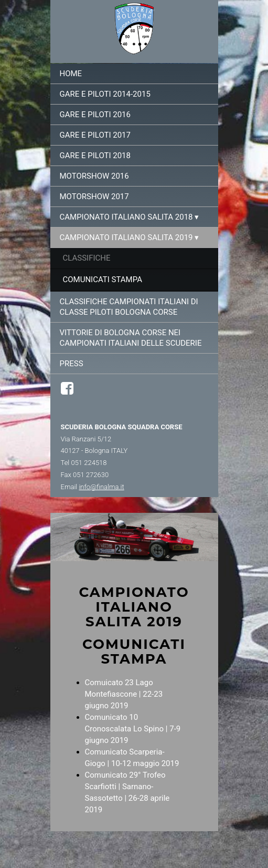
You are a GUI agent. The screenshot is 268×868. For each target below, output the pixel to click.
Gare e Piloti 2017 (95, 135)
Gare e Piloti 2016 (95, 115)
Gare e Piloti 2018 (95, 156)
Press (72, 364)
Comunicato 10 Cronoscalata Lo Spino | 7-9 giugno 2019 (133, 729)
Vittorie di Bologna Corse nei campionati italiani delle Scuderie (131, 338)
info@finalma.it (101, 487)
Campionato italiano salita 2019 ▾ (130, 237)
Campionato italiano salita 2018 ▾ (130, 217)
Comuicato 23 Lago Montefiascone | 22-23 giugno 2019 (124, 694)
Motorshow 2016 (94, 176)
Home (71, 74)
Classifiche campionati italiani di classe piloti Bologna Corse (129, 307)
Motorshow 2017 (94, 197)
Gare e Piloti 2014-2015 (105, 94)
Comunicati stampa (103, 280)
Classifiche (87, 258)
